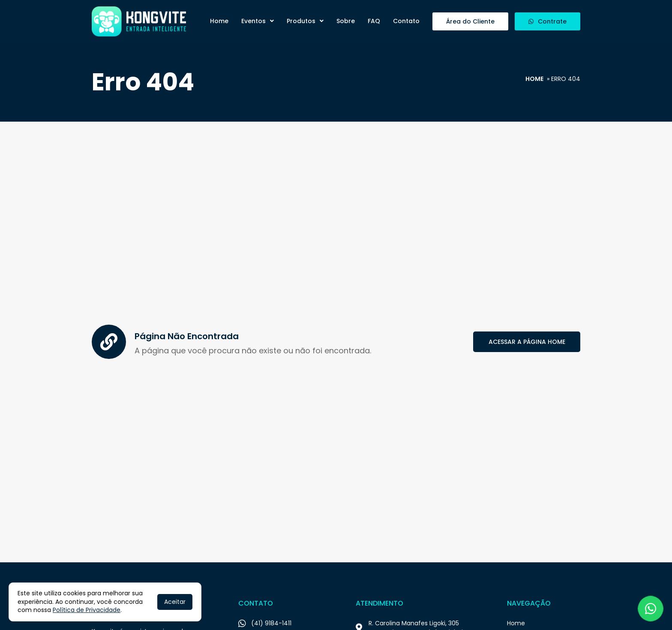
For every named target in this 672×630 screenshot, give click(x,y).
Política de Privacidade (87, 610)
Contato (406, 21)
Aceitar (175, 602)
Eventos (258, 21)
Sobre (346, 21)
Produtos (305, 21)
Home (219, 21)
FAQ (374, 21)
